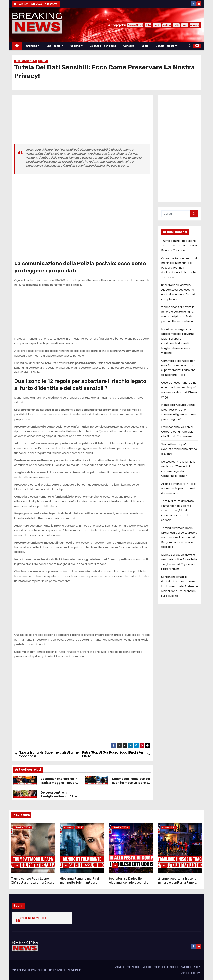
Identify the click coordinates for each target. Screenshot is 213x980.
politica (167, 25)
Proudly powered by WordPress (29, 970)
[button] (190, 46)
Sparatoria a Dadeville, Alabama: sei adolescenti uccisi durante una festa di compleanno (129, 885)
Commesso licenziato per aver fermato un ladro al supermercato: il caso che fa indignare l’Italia (131, 785)
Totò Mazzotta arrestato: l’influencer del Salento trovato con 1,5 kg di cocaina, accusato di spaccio (178, 511)
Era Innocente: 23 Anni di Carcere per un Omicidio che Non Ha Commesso (177, 432)
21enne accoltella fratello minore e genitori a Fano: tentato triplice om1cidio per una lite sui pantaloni (179, 885)
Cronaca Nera (169, 827)
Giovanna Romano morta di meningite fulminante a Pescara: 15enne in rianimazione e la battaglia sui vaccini (179, 268)
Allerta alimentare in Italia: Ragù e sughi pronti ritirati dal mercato (178, 489)
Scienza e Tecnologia (103, 46)
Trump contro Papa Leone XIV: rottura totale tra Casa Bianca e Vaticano (179, 245)
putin (176, 25)
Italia (148, 25)
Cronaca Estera (23, 827)
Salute (80, 827)
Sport (145, 46)
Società (76, 46)
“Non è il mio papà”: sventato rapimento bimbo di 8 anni (179, 449)
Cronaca (33, 46)
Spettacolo (55, 46)
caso (185, 25)
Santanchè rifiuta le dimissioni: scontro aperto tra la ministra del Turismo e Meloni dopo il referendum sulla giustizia (179, 586)
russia (157, 25)
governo (194, 25)
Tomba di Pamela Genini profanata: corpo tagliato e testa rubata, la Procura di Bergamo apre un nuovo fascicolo (179, 537)
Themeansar (74, 970)
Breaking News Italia (33, 918)
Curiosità (129, 46)
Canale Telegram (166, 46)
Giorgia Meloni (135, 25)
